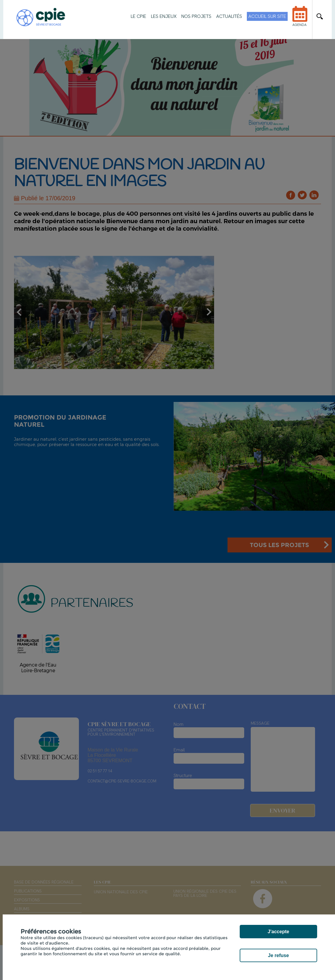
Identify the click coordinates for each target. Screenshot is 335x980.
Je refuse (278, 955)
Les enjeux (164, 16)
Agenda (300, 20)
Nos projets (196, 16)
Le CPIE (138, 16)
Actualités (229, 16)
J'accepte (278, 932)
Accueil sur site (267, 16)
